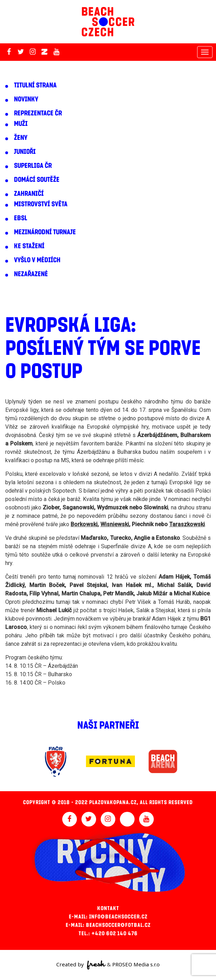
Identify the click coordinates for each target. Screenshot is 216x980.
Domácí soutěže (37, 180)
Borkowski (84, 524)
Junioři (25, 152)
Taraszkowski (187, 524)
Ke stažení (29, 246)
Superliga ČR (33, 166)
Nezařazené (31, 274)
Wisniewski (115, 524)
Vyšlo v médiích (37, 260)
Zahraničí (29, 194)
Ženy (21, 138)
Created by (81, 965)
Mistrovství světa (41, 204)
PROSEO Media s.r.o (136, 964)
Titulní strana (35, 85)
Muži (21, 124)
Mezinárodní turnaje (45, 232)
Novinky (26, 99)
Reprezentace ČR (38, 113)
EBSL (21, 218)
